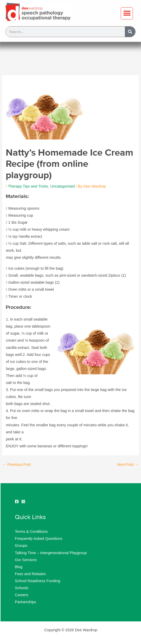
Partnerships (25, 602)
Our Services (26, 560)
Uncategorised (62, 186)
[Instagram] (23, 502)
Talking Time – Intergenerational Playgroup (51, 553)
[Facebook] (17, 502)
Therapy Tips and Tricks (28, 186)
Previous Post (17, 465)
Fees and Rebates (30, 574)
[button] (127, 13)
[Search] (130, 32)
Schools (22, 588)
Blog (19, 567)
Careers (22, 595)
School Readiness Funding (37, 581)
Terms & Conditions (31, 532)
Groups (21, 546)
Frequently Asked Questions (39, 539)
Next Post (128, 465)
